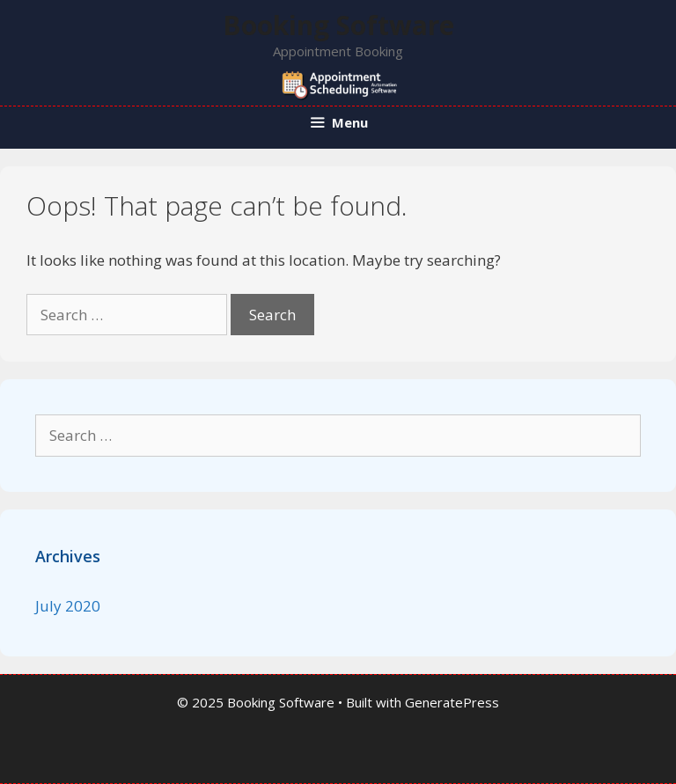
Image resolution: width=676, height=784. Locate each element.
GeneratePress (452, 702)
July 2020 (68, 606)
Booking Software (338, 25)
